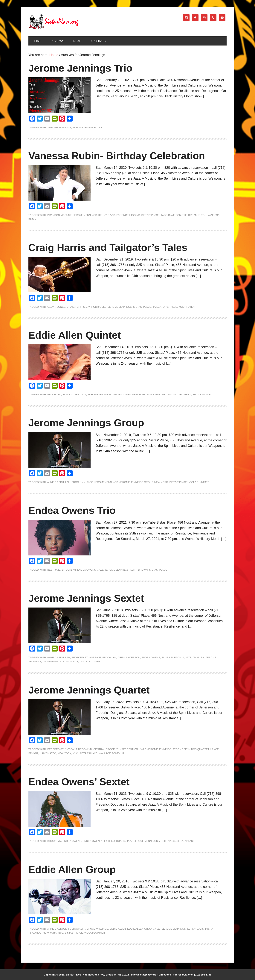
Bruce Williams (97, 929)
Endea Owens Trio (72, 510)
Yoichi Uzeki (187, 307)
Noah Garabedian (159, 394)
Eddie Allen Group (72, 869)
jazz (83, 394)
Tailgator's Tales (165, 307)
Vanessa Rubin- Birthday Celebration (117, 156)
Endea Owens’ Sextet (79, 782)
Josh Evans (167, 841)
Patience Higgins (128, 215)
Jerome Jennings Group (86, 423)
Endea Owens (86, 570)
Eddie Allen (71, 394)
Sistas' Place (54, 22)
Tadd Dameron (171, 215)
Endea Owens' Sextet (97, 841)
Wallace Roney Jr (112, 753)
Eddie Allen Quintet (75, 335)
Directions (165, 975)
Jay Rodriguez (96, 307)
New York (139, 394)
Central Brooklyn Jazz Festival (116, 749)
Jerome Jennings (59, 127)
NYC (75, 753)
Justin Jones (122, 394)
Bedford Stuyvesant (86, 657)
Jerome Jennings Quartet (89, 690)
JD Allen (198, 657)
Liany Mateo (48, 753)
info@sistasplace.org (144, 975)
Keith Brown (139, 570)
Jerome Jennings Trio (80, 68)
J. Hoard (119, 841)
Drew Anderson (129, 657)
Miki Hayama (51, 662)
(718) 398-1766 (203, 975)
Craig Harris (76, 307)
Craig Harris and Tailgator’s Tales (108, 247)
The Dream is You (194, 215)
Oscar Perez (182, 394)
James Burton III (173, 657)
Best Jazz (54, 570)
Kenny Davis (107, 215)
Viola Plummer (199, 482)
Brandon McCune (59, 215)
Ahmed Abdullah (59, 482)
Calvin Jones (56, 307)
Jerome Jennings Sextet (86, 598)
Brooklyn (54, 394)
